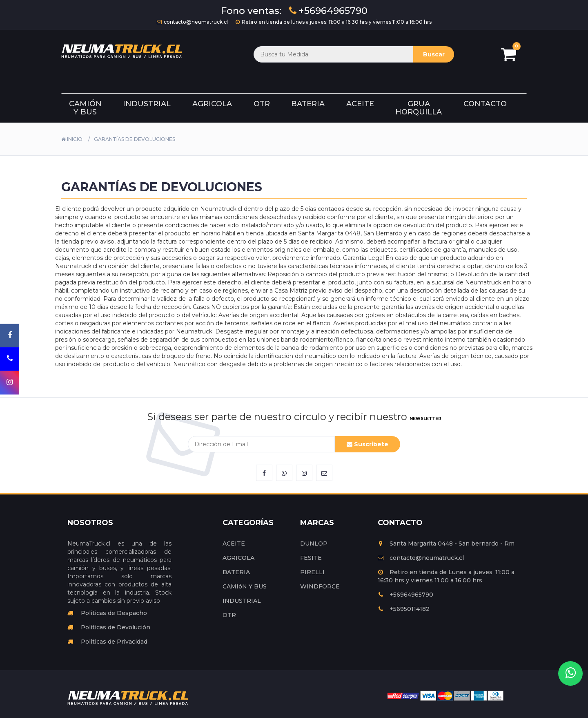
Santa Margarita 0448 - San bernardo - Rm (446, 544)
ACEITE (234, 544)
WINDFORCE (320, 586)
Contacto (485, 104)
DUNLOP (314, 544)
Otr (262, 104)
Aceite (360, 104)
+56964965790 (328, 11)
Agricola (212, 104)
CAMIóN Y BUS (245, 586)
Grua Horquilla (419, 108)
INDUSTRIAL (242, 601)
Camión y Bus (85, 108)
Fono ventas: (251, 11)
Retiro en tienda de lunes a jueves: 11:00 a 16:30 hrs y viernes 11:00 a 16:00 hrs (334, 22)
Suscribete (367, 444)
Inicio (72, 139)
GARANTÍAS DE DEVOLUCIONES (135, 139)
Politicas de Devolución (109, 627)
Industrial (147, 104)
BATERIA (236, 572)
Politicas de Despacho (107, 613)
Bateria (308, 104)
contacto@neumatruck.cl (192, 22)
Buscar (434, 54)
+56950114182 (404, 609)
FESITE (311, 558)
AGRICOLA (238, 558)
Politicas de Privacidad (107, 642)
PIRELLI (312, 572)
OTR (229, 615)
